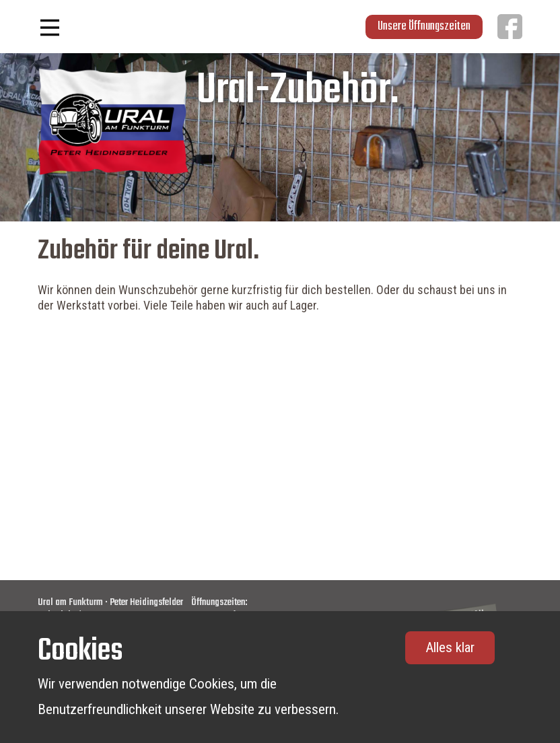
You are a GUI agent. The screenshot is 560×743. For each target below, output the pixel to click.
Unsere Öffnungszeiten (424, 27)
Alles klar (450, 647)
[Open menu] (50, 28)
